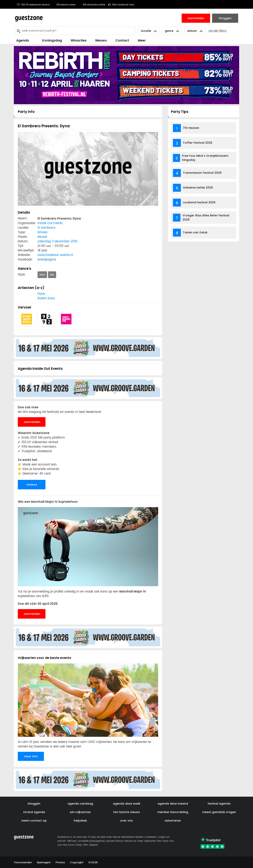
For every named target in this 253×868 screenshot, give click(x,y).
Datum (195, 31)
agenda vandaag (80, 804)
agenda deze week (127, 804)
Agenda (23, 40)
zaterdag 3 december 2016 (58, 241)
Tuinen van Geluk (195, 232)
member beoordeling (173, 812)
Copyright (77, 862)
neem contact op (34, 821)
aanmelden (32, 422)
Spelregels (44, 862)
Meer (142, 40)
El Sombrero (46, 228)
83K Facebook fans (121, 5)
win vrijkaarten (80, 812)
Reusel (42, 237)
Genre (172, 31)
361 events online (64, 5)
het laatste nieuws (127, 812)
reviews (32, 485)
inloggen (34, 804)
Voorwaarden (23, 862)
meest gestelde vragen (219, 812)
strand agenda (34, 812)
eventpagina (47, 260)
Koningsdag (50, 40)
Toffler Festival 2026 (198, 143)
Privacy (60, 862)
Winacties (79, 40)
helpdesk (80, 821)
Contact (122, 40)
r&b (52, 275)
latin (42, 275)
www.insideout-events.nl (55, 255)
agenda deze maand (173, 804)
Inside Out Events (50, 223)
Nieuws (101, 40)
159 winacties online (92, 5)
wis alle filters (217, 31)
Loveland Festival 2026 (199, 202)
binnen (42, 232)
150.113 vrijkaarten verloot (33, 5)
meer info (31, 756)
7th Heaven (191, 128)
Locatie (149, 31)
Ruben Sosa (46, 298)
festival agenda (219, 804)
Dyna (41, 294)
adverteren (173, 821)
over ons (126, 821)
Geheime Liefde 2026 (198, 188)
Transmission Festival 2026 (202, 173)
